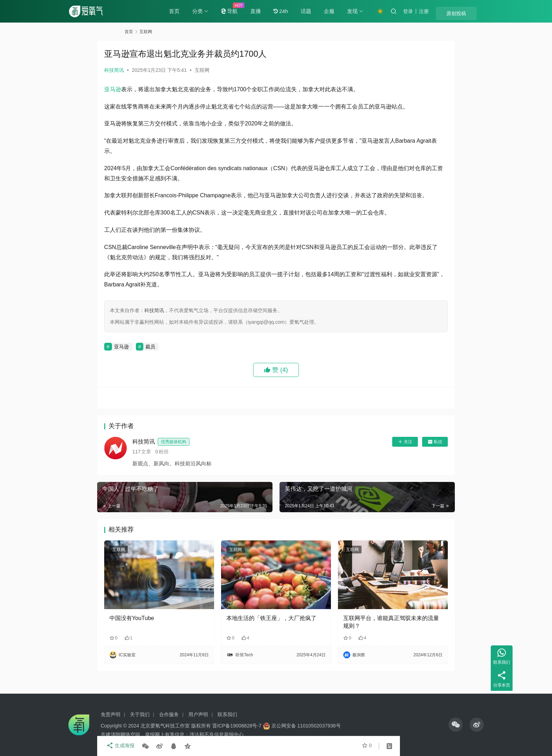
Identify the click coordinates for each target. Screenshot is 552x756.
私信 (407, 462)
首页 (195, 11)
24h (302, 11)
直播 (277, 11)
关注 (378, 462)
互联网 (230, 70)
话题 (327, 11)
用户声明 (198, 714)
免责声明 (111, 714)
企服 (350, 11)
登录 (429, 11)
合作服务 (169, 714)
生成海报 (146, 746)
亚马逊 (140, 89)
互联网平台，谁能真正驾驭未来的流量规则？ (374, 631)
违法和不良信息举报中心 (217, 735)
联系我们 (227, 714)
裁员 (178, 367)
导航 (250, 11)
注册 (445, 11)
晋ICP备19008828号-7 (237, 726)
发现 (374, 11)
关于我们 (140, 714)
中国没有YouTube (159, 627)
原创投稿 (470, 12)
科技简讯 (142, 70)
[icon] (456, 725)
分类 (219, 11)
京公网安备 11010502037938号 (306, 726)
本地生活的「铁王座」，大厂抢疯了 (275, 631)
